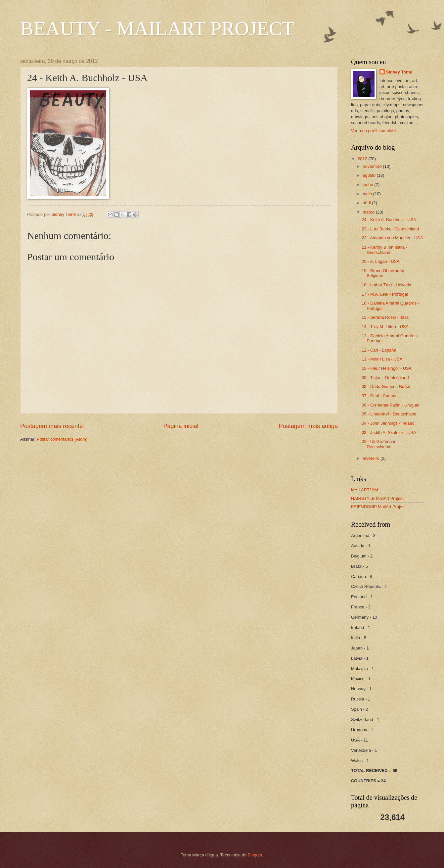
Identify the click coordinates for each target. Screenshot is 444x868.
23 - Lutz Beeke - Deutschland (390, 229)
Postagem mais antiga (308, 426)
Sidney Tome (399, 72)
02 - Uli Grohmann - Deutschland (380, 444)
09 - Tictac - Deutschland (385, 378)
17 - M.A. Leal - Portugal (385, 294)
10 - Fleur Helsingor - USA (387, 368)
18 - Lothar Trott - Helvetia (386, 285)
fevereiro (372, 458)
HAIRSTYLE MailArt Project (377, 498)
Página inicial (181, 426)
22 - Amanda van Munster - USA (392, 238)
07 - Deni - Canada (380, 396)
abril (367, 203)
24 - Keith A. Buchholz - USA (389, 220)
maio (368, 194)
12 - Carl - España (379, 350)
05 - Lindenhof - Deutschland (389, 414)
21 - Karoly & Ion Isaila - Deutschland (384, 250)
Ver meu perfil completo (373, 131)
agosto (370, 175)
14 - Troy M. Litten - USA (385, 327)
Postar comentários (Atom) (62, 439)
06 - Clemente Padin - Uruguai (390, 405)
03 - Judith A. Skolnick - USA (389, 433)
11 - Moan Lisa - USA (382, 359)
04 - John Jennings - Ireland (388, 423)
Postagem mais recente (51, 426)
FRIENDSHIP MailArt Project (378, 507)
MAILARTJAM (364, 490)
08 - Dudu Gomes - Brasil (386, 386)
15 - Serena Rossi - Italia (385, 317)
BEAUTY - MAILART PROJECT (157, 28)
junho (368, 185)
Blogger (255, 855)
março (369, 212)
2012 (363, 159)
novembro (373, 166)
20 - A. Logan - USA (381, 261)
